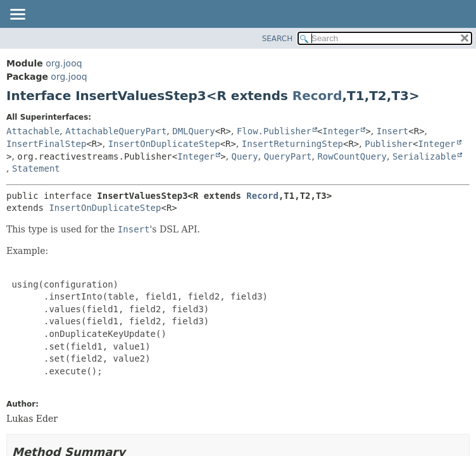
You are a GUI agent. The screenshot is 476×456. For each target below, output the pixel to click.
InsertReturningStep (292, 144)
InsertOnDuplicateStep (164, 144)
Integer (341, 131)
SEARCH (278, 39)
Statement (36, 168)
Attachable (33, 131)
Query (245, 156)
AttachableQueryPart (116, 131)
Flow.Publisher (274, 131)
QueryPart (288, 156)
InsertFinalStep (46, 144)
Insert (393, 131)
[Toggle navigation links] (17, 15)
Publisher (389, 144)
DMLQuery (193, 131)
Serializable (424, 156)
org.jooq (64, 63)
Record (317, 96)
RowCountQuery (352, 156)
